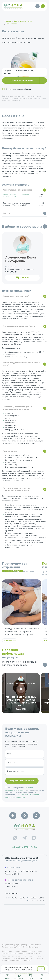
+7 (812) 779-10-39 (24, 847)
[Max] (34, 838)
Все (45, 226)
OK (41, 969)
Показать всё (10, 640)
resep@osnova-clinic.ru (24, 974)
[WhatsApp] (15, 838)
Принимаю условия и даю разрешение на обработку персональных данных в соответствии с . (24, 793)
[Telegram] (25, 838)
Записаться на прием (22, 80)
